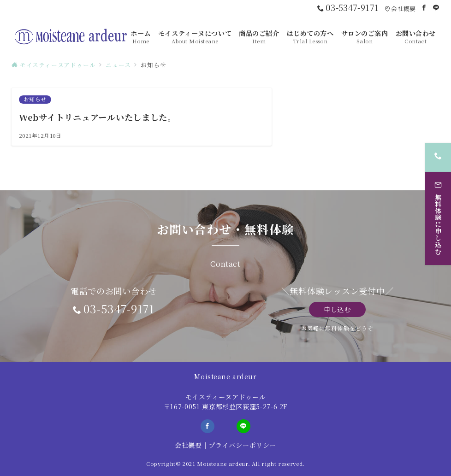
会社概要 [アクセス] (400, 9)
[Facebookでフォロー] (424, 8)
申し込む (337, 309)
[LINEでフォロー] (436, 8)
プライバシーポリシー (242, 445)
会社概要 (188, 445)
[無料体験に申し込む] (438, 217)
